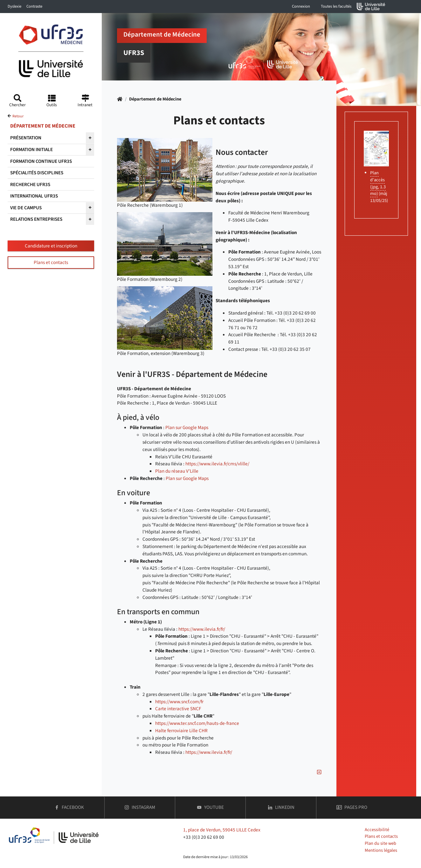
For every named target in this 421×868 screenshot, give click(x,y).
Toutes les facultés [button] (336, 6)
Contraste (34, 6)
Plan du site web (380, 843)
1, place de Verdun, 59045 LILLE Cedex (222, 830)
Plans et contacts (51, 262)
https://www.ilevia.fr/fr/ (202, 629)
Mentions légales (381, 850)
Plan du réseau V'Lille (177, 471)
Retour (18, 116)
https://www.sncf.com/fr (179, 702)
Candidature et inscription (51, 246)
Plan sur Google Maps (187, 427)
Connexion (301, 6)
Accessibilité (377, 830)
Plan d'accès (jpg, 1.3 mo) (378, 183)
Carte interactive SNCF (178, 709)
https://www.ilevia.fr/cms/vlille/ (217, 464)
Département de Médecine (155, 99)
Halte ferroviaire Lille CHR (181, 731)
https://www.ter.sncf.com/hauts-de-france (197, 723)
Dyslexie (14, 6)
